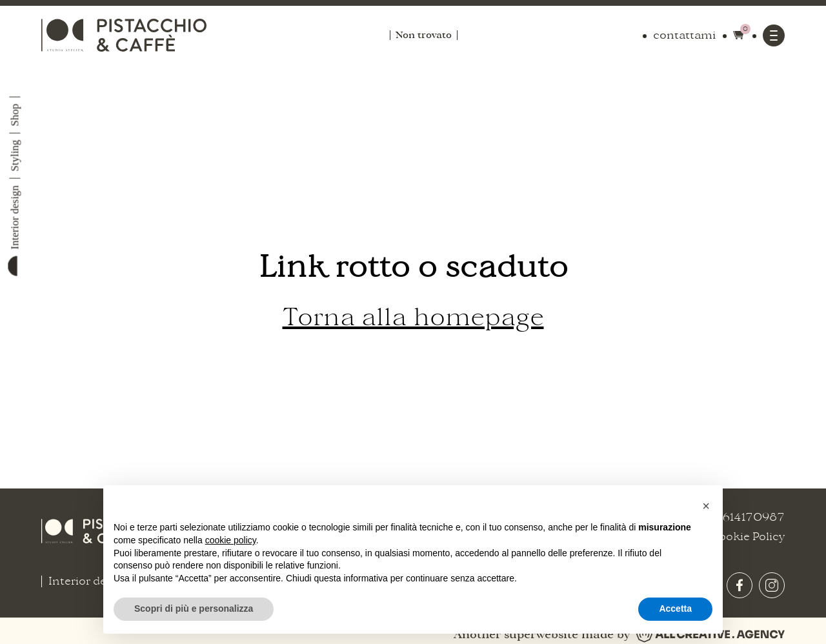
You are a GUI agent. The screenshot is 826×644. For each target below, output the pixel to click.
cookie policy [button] (231, 540)
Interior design (15, 217)
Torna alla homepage (413, 317)
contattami (685, 35)
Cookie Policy (747, 537)
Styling (15, 156)
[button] (706, 506)
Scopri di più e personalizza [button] (194, 609)
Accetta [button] (675, 609)
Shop (15, 115)
